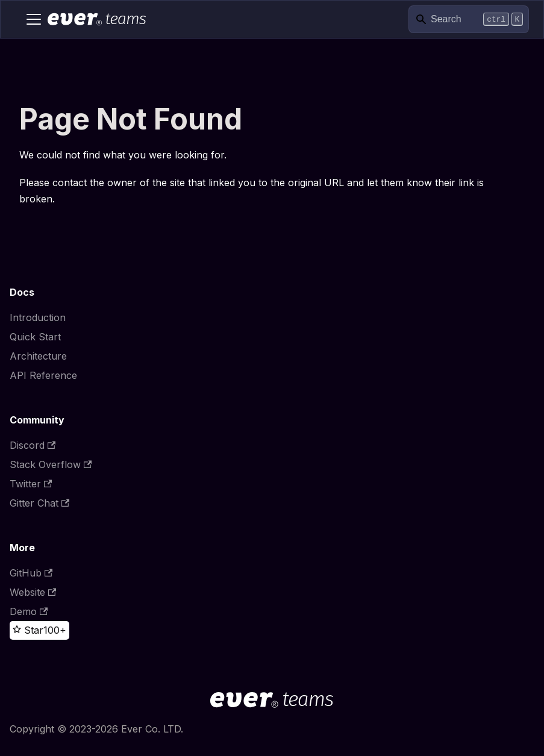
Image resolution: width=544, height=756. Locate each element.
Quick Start (35, 337)
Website (33, 592)
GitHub (31, 573)
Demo (29, 611)
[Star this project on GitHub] (28, 630)
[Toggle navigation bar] (34, 19)
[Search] (469, 20)
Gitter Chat (39, 503)
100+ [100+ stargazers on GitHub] (55, 630)
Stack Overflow (51, 464)
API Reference (43, 375)
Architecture (38, 356)
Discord (33, 445)
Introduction (38, 317)
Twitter (31, 484)
